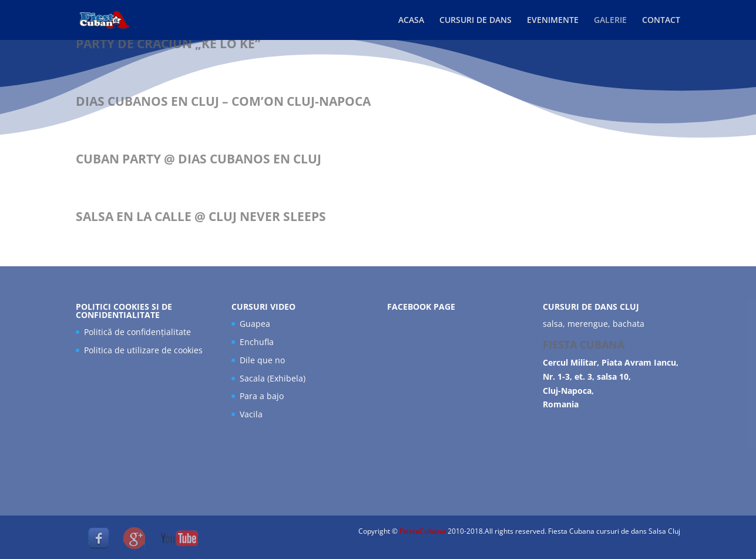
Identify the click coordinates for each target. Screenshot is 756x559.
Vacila (251, 414)
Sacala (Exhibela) (273, 378)
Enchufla (257, 342)
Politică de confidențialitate (137, 332)
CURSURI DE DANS (476, 21)
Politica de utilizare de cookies (143, 350)
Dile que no (262, 360)
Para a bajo (262, 396)
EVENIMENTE (553, 21)
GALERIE (610, 21)
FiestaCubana (424, 531)
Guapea (255, 324)
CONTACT (661, 21)
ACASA (411, 21)
